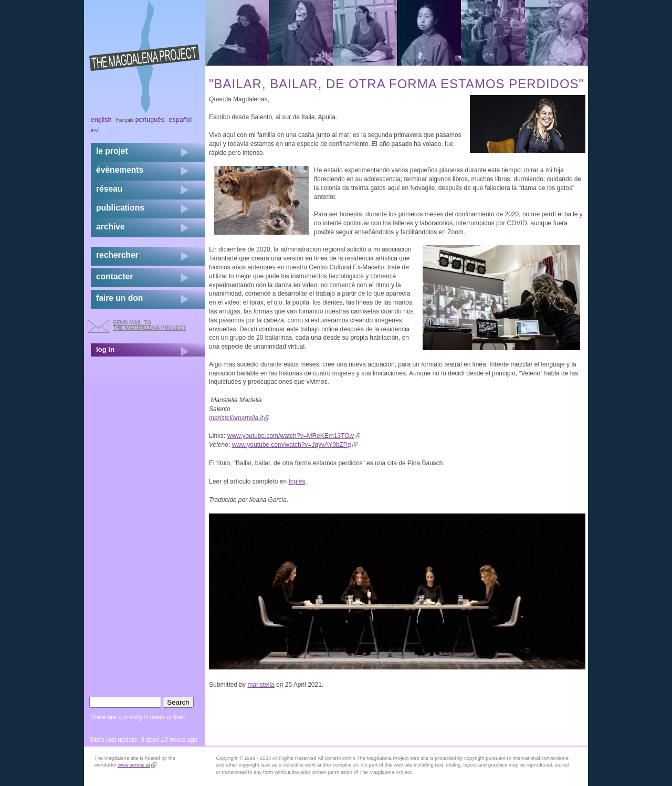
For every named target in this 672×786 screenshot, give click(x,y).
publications (120, 208)
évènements (120, 170)
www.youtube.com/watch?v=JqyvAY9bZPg (295, 445)
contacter (114, 276)
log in (105, 349)
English (101, 120)
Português (150, 120)
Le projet (112, 151)
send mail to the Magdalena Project (150, 325)
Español (181, 120)
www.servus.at (137, 765)
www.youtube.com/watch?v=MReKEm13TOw (294, 436)
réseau (109, 189)
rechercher (117, 255)
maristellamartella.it (239, 418)
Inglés (297, 481)
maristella (261, 685)
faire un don (119, 298)
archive (111, 227)
